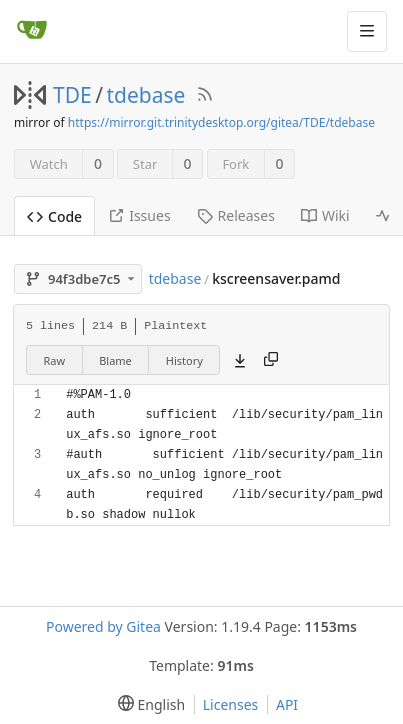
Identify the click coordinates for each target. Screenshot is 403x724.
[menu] (147, 704)
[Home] (32, 31)
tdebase (146, 95)
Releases (236, 215)
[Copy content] (271, 360)
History (184, 360)
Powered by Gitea (103, 626)
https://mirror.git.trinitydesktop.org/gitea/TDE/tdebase (221, 122)
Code (54, 216)
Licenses (231, 704)
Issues (139, 215)
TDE (72, 95)
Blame (115, 360)
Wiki (325, 215)
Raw (55, 360)
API (287, 704)
